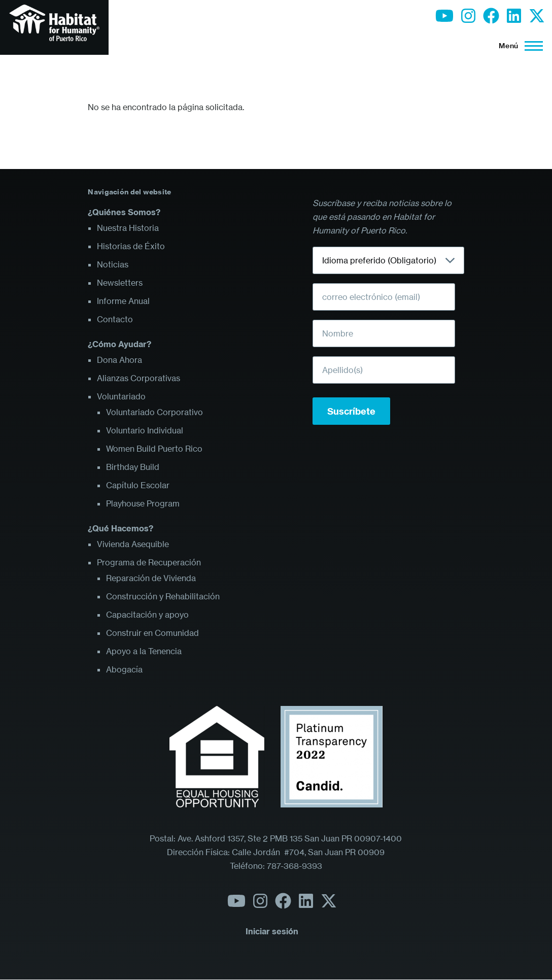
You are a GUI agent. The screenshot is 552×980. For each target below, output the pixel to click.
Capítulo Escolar (138, 485)
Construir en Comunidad (152, 633)
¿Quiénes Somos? (124, 212)
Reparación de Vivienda (151, 578)
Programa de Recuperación (149, 562)
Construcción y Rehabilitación (163, 596)
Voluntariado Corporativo (154, 412)
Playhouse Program (143, 503)
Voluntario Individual (145, 430)
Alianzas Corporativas (139, 378)
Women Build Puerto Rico (154, 449)
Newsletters (120, 283)
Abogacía (124, 669)
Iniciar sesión (272, 931)
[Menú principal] (518, 46)
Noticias (113, 264)
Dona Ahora (119, 360)
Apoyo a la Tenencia (144, 651)
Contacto (115, 319)
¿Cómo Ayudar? (119, 344)
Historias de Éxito (131, 246)
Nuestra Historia (128, 228)
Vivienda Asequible (133, 544)
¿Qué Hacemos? (120, 528)
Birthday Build (133, 467)
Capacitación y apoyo (147, 615)
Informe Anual (123, 301)
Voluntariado (121, 396)
